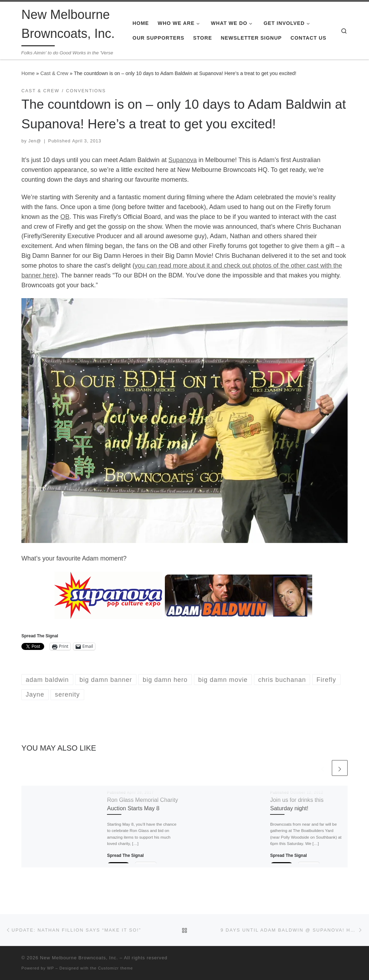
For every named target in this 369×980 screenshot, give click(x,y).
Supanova (183, 160)
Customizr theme (116, 968)
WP (51, 968)
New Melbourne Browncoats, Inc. (79, 958)
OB (65, 217)
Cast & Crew (54, 73)
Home (28, 73)
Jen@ (35, 141)
